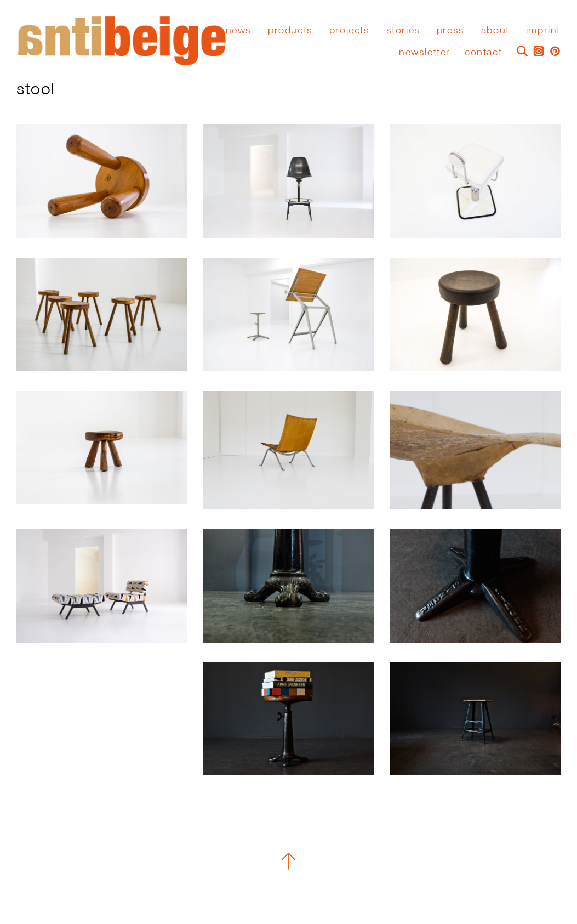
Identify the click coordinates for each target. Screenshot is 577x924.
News (239, 30)
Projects (350, 30)
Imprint (543, 30)
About (495, 30)
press (451, 30)
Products (290, 30)
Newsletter (425, 52)
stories (403, 30)
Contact (483, 52)
